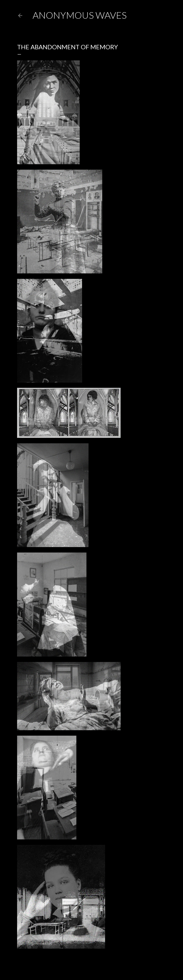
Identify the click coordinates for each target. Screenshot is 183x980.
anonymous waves (80, 15)
